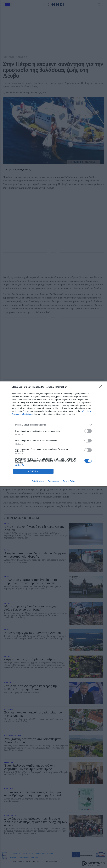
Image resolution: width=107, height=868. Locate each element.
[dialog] (53, 434)
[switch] (88, 431)
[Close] (102, 387)
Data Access (53, 481)
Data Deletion (38, 481)
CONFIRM (33, 471)
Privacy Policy (69, 481)
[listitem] (53, 425)
